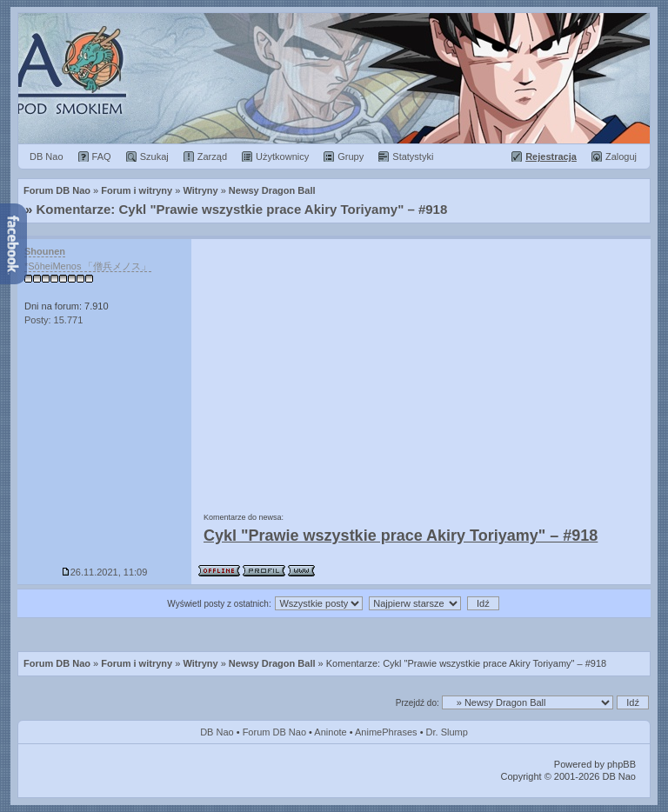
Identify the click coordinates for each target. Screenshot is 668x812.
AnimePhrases (386, 732)
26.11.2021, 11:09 (105, 572)
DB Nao (217, 732)
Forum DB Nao (57, 663)
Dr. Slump (447, 732)
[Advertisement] (421, 369)
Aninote (330, 732)
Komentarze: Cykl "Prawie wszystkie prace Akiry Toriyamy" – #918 (242, 209)
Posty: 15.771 (53, 320)
